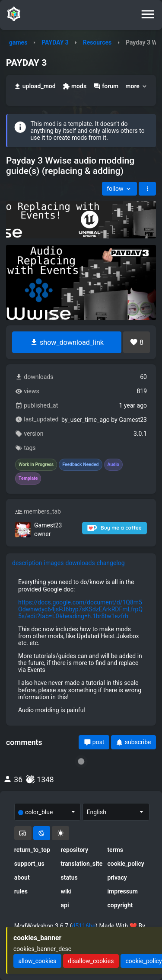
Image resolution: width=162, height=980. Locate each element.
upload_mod (35, 86)
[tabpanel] (81, 646)
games (18, 42)
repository (75, 850)
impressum (122, 891)
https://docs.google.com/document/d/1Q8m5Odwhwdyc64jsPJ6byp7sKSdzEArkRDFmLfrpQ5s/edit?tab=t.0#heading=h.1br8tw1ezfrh (80, 609)
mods (75, 86)
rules (21, 891)
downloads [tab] (80, 563)
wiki (66, 891)
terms (115, 850)
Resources (97, 42)
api (65, 905)
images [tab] (54, 563)
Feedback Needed (80, 465)
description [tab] (27, 563)
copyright (120, 905)
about (22, 877)
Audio (114, 465)
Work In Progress (36, 465)
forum (106, 86)
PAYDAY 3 (55, 42)
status (69, 877)
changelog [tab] (111, 563)
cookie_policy (125, 864)
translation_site (81, 864)
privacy (117, 877)
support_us (29, 864)
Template (28, 479)
